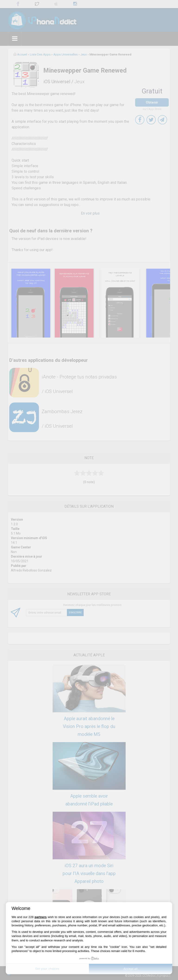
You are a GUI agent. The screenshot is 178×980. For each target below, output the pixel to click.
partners (41, 917)
